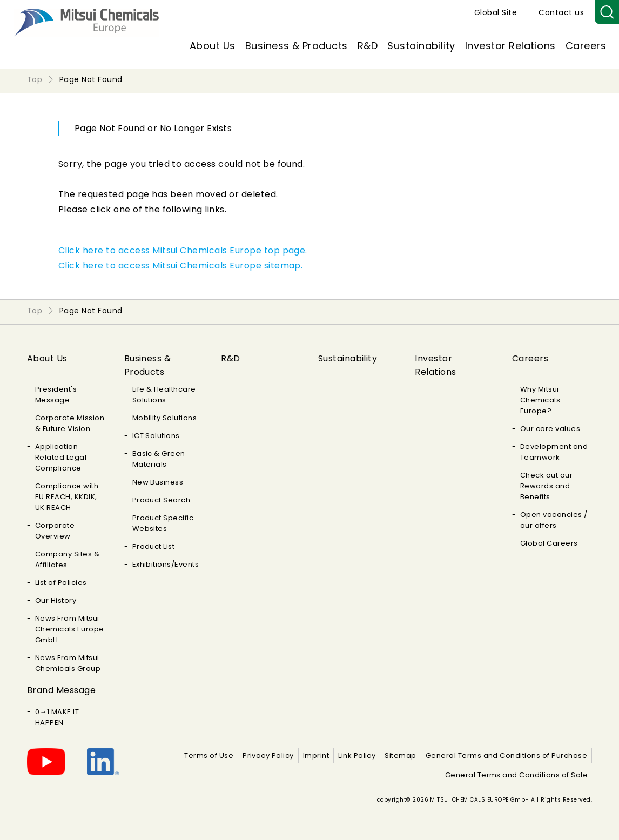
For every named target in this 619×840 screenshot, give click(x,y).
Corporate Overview (55, 531)
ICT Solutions (156, 436)
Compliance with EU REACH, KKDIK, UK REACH (67, 497)
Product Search (162, 500)
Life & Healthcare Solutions (164, 395)
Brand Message (61, 690)
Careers (586, 46)
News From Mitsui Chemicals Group (68, 663)
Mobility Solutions (165, 418)
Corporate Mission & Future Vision (70, 423)
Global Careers (549, 543)
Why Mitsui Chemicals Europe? (540, 400)
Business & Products (297, 46)
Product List (154, 546)
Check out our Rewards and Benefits (546, 486)
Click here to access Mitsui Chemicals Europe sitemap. (180, 266)
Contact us (561, 12)
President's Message (56, 395)
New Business (158, 482)
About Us (213, 46)
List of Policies (61, 583)
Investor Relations (510, 46)
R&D (368, 46)
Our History (56, 600)
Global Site (496, 12)
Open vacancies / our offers (554, 520)
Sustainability (421, 46)
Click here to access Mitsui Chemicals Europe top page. (183, 250)
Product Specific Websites (163, 523)
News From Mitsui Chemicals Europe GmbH (70, 629)
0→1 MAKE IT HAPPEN (57, 717)
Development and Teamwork (554, 452)
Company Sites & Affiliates (67, 559)
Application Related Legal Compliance (61, 457)
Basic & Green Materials (159, 459)
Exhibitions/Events (166, 564)
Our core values (550, 429)
